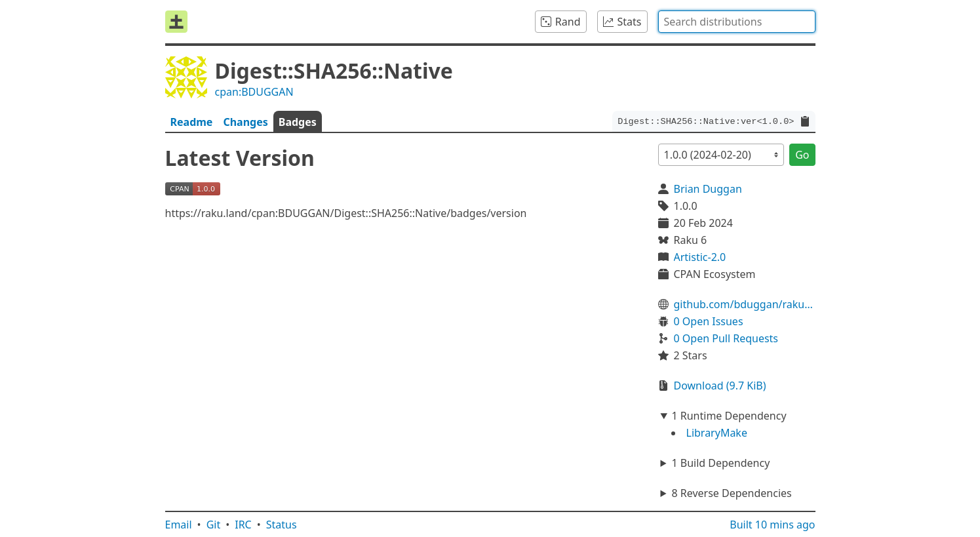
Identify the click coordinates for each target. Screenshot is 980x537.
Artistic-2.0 (700, 257)
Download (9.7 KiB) (720, 386)
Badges (298, 122)
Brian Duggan (708, 189)
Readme (192, 122)
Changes (245, 122)
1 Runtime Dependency (729, 416)
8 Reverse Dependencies (731, 493)
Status (282, 525)
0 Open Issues (709, 321)
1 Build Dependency (720, 463)
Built (772, 525)
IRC (243, 525)
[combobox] (737, 22)
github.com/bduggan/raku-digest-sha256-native (745, 304)
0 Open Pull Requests (726, 338)
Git (214, 525)
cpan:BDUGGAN (254, 92)
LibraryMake (717, 433)
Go (802, 155)
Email (179, 525)
